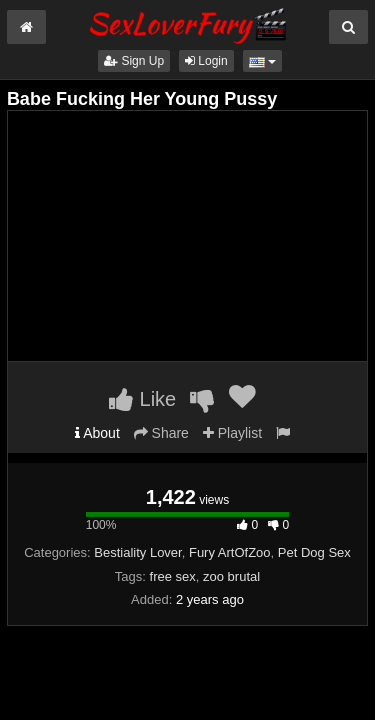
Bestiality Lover (137, 552)
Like (142, 399)
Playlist (232, 433)
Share (161, 433)
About (97, 433)
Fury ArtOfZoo (230, 552)
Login (206, 61)
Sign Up (134, 61)
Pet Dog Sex (314, 552)
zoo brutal (231, 576)
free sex (173, 576)
